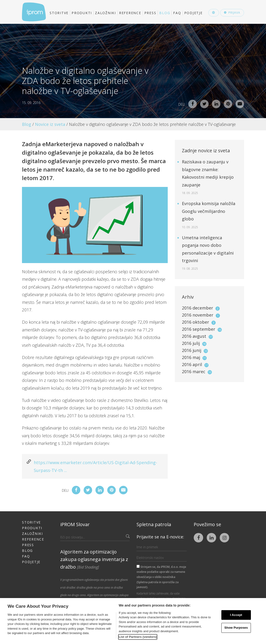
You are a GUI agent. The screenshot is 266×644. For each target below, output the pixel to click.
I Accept (236, 615)
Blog (165, 13)
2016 (201, 308)
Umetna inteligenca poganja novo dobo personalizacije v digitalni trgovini (208, 253)
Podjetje (193, 13)
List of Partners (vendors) (138, 637)
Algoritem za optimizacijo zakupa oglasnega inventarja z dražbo (94, 559)
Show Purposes (236, 628)
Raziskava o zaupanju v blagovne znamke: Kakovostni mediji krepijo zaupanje (208, 177)
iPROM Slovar (75, 524)
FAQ (177, 13)
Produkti (82, 13)
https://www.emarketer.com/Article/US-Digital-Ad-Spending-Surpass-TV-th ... (95, 466)
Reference (130, 13)
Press (150, 13)
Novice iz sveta (50, 124)
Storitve (59, 13)
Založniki (105, 13)
